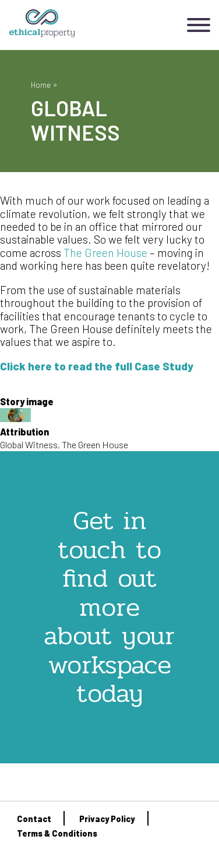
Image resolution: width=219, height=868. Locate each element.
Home (41, 85)
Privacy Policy (107, 819)
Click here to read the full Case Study (97, 366)
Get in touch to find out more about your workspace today (110, 607)
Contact (34, 819)
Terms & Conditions (57, 833)
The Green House (105, 253)
